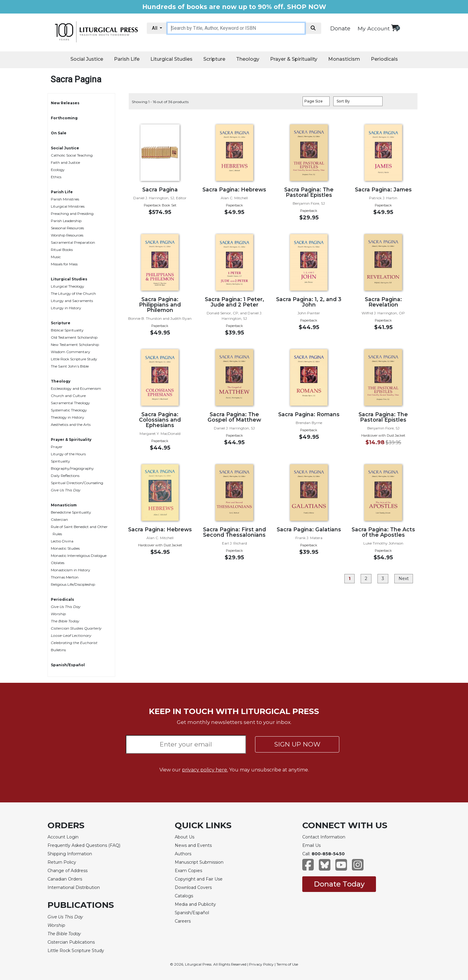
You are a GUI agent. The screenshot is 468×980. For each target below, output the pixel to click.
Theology (248, 59)
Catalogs (184, 896)
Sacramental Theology (70, 403)
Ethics (56, 177)
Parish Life (127, 59)
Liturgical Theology (68, 286)
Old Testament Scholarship (74, 337)
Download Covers (193, 887)
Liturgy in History (66, 308)
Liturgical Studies (171, 59)
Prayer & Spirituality (294, 59)
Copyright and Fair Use (199, 879)
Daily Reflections (65, 476)
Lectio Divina (62, 541)
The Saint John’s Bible (70, 366)
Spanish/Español (68, 665)
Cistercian (59, 519)
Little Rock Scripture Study (74, 359)
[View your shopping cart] (395, 28)
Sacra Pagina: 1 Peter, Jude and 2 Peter (234, 302)
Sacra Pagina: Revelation (383, 302)
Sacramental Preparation (73, 242)
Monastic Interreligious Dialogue (79, 556)
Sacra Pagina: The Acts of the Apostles (383, 532)
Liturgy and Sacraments (72, 301)
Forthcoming (64, 118)
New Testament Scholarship (75, 345)
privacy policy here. (205, 770)
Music (56, 257)
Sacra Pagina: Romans (309, 414)
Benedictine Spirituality (71, 512)
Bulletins (58, 650)
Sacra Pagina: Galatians (309, 529)
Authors (183, 854)
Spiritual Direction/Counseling (77, 483)
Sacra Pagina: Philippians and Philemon (160, 305)
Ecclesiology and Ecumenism (76, 388)
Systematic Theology (69, 410)
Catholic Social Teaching (72, 155)
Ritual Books (62, 250)
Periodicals (384, 59)
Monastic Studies (65, 548)
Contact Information (324, 837)
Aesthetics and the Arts (71, 424)
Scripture (214, 59)
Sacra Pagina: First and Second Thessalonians (234, 532)
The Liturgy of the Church (73, 293)
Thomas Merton (65, 577)
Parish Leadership (66, 221)
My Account (374, 28)
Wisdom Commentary (71, 352)
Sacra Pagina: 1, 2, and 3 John (309, 302)
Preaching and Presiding (72, 214)
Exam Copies (188, 871)
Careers (183, 921)
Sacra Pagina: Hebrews (234, 189)
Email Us (311, 845)
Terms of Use (287, 964)
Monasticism (344, 59)
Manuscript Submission (199, 862)
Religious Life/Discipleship (73, 584)
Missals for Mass (64, 264)
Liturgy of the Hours (68, 454)
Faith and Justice (65, 162)
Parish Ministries (65, 199)
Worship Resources (67, 235)
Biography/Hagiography (72, 468)
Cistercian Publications (71, 942)
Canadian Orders (65, 879)
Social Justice (87, 59)
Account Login (63, 837)
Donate (340, 29)
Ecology (58, 170)
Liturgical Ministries (68, 206)
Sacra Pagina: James (383, 189)
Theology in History (68, 417)
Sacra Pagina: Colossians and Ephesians (160, 420)
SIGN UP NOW (297, 744)
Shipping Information (70, 854)
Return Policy (62, 862)
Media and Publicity (195, 904)
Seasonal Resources (67, 228)
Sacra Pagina (160, 189)
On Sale (59, 133)
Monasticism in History (71, 570)
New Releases (65, 103)
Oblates (58, 563)
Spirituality (60, 461)
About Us (185, 837)
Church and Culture (68, 396)
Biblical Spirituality (67, 330)
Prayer (57, 447)
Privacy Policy (261, 964)
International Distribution (74, 887)
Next (404, 579)
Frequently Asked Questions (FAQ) (84, 845)
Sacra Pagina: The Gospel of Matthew (234, 417)
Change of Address (68, 871)
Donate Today (339, 884)
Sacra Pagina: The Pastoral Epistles (309, 192)
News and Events (193, 845)
